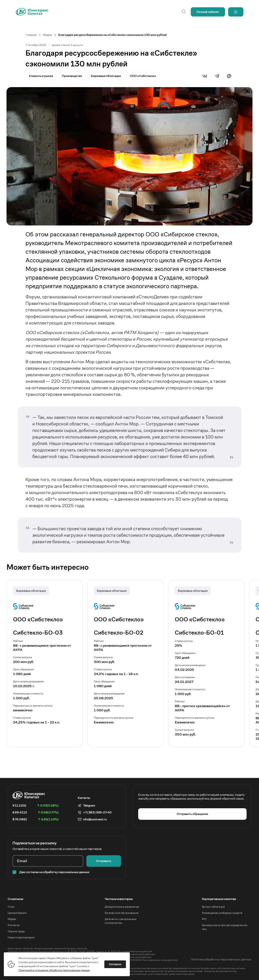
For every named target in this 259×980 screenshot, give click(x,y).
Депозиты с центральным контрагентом (121, 921)
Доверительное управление (122, 907)
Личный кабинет (208, 12)
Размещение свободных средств (222, 913)
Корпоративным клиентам (219, 899)
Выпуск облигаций (213, 907)
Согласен (115, 964)
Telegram (89, 806)
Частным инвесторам (119, 899)
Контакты (14, 925)
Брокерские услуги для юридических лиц (225, 927)
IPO (204, 919)
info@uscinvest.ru (95, 819)
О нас (11, 907)
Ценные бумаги (17, 913)
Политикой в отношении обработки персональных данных (54, 970)
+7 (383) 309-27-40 (97, 812)
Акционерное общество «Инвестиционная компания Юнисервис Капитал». (48, 948)
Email (22, 861)
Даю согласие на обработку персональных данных (54, 872)
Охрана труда (16, 931)
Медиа (12, 919)
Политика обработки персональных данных (221, 959)
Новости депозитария (21, 937)
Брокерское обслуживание (122, 913)
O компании (16, 899)
